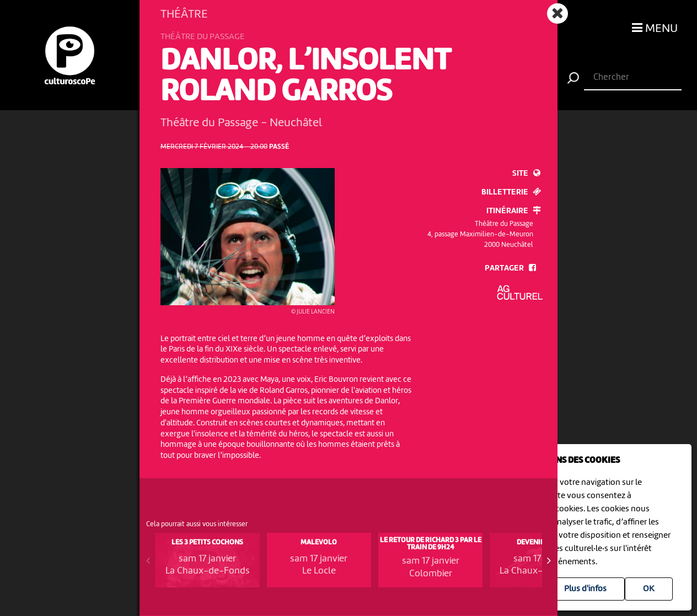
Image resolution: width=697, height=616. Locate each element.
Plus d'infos (585, 589)
